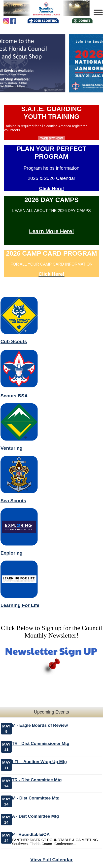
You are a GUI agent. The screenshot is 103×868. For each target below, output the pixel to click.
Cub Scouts (14, 341)
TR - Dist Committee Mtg (37, 780)
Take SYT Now (51, 139)
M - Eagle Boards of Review (40, 725)
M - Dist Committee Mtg (36, 798)
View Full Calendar (51, 860)
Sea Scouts (13, 501)
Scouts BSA (14, 396)
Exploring (11, 553)
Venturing (11, 448)
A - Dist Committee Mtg (35, 816)
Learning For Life (20, 605)
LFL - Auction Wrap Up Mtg (39, 762)
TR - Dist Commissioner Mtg (41, 743)
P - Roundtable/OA (31, 834)
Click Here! (51, 188)
